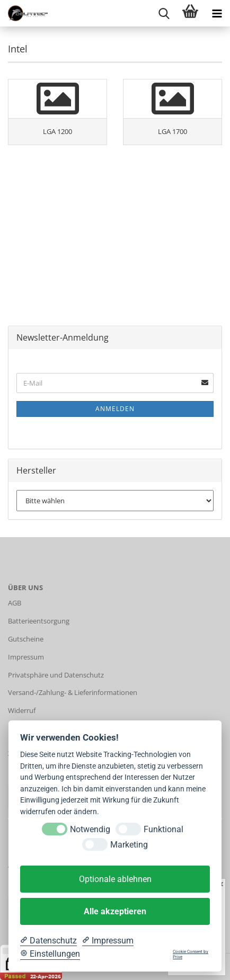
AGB (15, 603)
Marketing (129, 845)
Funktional (163, 829)
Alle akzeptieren (115, 911)
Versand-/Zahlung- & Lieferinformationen (73, 692)
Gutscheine (26, 639)
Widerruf (22, 710)
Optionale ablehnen (115, 879)
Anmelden (115, 409)
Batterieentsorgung (39, 621)
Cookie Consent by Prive (191, 954)
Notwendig (90, 829)
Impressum (26, 657)
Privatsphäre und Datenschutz (56, 675)
